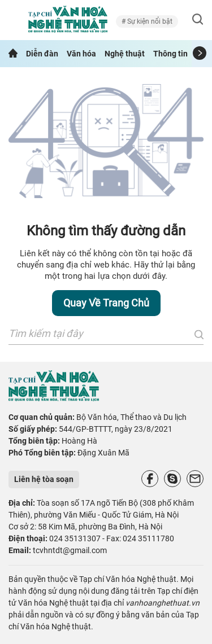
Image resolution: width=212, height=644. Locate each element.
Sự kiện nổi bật (149, 21)
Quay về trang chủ (106, 303)
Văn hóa (81, 54)
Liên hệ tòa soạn (44, 479)
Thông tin (170, 54)
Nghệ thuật (125, 54)
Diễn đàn (42, 54)
